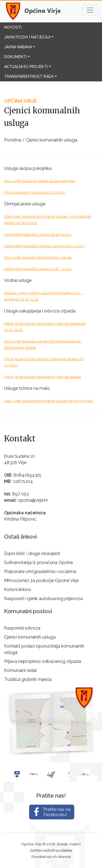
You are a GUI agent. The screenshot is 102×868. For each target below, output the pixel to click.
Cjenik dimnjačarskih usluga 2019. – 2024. (38, 269)
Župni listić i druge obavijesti (32, 553)
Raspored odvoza (22, 628)
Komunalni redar (21, 670)
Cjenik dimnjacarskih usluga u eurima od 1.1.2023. (44, 246)
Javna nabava (18, 47)
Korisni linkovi (18, 590)
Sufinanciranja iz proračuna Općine (38, 563)
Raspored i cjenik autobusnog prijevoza (43, 599)
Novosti (13, 27)
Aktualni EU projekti (26, 67)
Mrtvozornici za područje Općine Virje (41, 581)
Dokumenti (15, 57)
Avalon (75, 844)
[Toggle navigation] (90, 10)
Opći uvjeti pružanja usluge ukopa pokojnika (40, 181)
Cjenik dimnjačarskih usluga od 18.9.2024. (38, 234)
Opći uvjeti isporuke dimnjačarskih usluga (38, 257)
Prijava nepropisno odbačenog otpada (43, 661)
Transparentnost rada (29, 76)
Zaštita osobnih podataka (51, 850)
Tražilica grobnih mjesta (28, 679)
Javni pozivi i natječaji (27, 37)
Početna (13, 140)
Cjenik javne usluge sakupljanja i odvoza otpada (42, 377)
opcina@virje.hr (33, 500)
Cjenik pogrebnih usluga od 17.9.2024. (35, 192)
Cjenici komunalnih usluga (52, 140)
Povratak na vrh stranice (51, 857)
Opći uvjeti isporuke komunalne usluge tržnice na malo (49, 401)
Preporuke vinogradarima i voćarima (40, 572)
